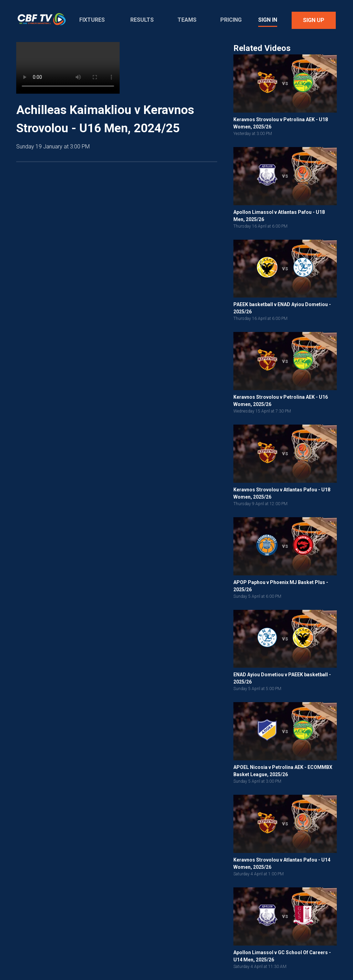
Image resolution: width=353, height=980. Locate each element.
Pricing (231, 20)
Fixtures (92, 20)
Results (142, 20)
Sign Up (314, 20)
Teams (187, 20)
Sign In (268, 20)
